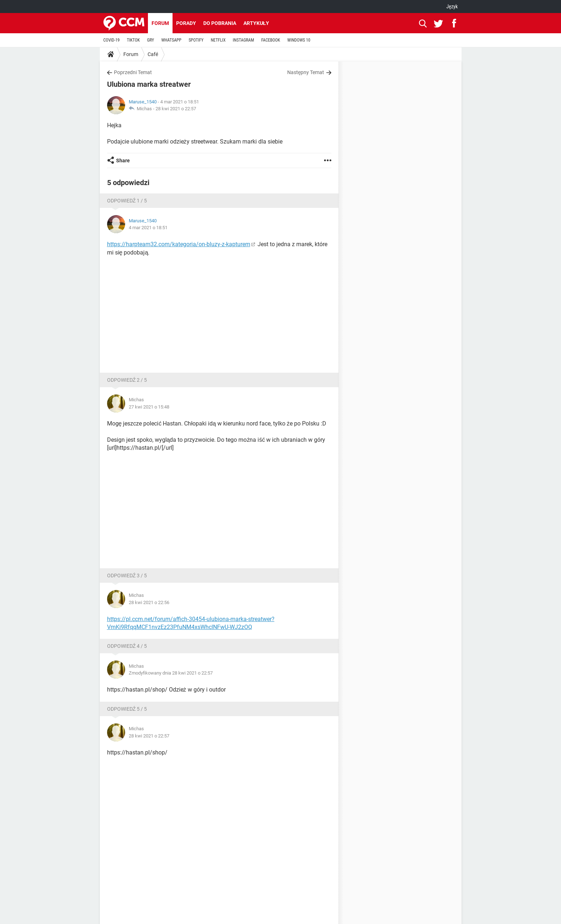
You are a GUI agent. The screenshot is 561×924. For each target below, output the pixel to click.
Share (123, 161)
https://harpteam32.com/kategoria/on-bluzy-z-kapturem (179, 244)
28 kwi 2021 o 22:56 (149, 602)
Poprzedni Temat (133, 72)
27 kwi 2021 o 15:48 (149, 407)
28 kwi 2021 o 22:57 (176, 109)
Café (153, 54)
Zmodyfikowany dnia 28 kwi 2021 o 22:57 (171, 673)
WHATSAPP (171, 40)
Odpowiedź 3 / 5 (127, 576)
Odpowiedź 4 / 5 (127, 646)
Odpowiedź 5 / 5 (127, 709)
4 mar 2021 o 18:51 (148, 228)
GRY (150, 40)
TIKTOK (133, 40)
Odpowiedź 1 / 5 (127, 201)
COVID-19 (112, 40)
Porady (186, 23)
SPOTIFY (196, 40)
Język (452, 7)
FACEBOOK (271, 40)
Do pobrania (220, 23)
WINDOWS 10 (299, 40)
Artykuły (256, 23)
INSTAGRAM (244, 40)
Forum (160, 23)
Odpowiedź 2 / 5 (127, 380)
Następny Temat (306, 72)
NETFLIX (218, 40)
